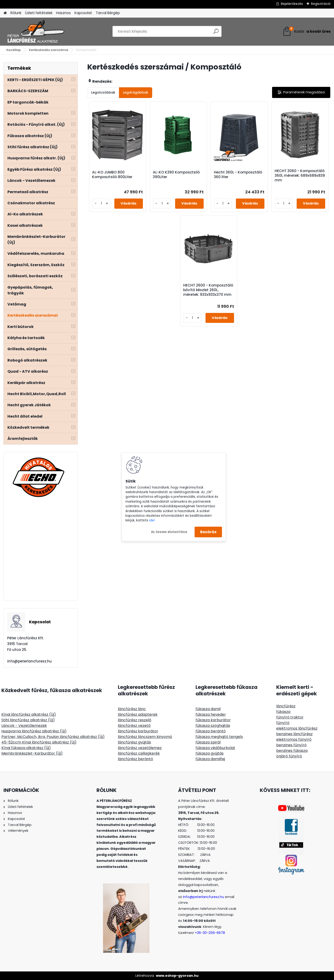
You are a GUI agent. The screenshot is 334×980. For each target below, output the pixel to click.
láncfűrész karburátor (138, 731)
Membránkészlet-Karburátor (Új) (32, 753)
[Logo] (35, 32)
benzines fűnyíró (291, 745)
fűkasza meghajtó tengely (219, 737)
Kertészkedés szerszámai (49, 50)
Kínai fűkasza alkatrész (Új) (26, 748)
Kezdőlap (14, 50)
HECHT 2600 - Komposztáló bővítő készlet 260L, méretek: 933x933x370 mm (208, 290)
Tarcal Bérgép (108, 13)
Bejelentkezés (292, 4)
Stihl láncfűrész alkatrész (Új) (28, 720)
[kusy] (101, 203)
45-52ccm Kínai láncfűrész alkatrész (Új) (39, 742)
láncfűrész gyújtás (134, 742)
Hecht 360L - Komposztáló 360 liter (238, 175)
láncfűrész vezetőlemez (140, 748)
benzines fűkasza (292, 751)
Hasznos (63, 13)
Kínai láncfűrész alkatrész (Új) (29, 714)
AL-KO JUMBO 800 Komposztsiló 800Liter (112, 175)
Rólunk (16, 13)
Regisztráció (321, 4)
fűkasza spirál (208, 742)
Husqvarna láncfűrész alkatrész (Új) (34, 731)
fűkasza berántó (211, 731)
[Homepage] (5, 13)
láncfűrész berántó (135, 759)
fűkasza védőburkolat (215, 748)
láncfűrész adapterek (138, 714)
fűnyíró (283, 723)
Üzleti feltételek (39, 13)
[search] (216, 33)
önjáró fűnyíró (289, 756)
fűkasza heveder (211, 714)
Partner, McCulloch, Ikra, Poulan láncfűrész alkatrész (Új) (53, 737)
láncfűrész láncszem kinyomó (145, 737)
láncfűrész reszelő (135, 720)
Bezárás (208, 532)
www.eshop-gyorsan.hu (177, 976)
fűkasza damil (208, 709)
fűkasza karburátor (213, 720)
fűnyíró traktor (290, 717)
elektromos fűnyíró (294, 739)
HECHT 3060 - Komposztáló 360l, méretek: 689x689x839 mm (300, 176)
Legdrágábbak (136, 92)
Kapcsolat (83, 13)
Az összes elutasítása (169, 532)
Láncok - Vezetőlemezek (24, 726)
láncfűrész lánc (132, 709)
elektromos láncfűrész (297, 728)
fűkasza (283, 712)
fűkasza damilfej (210, 759)
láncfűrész (286, 706)
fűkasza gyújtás (210, 753)
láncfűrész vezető (134, 726)
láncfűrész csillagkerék (139, 753)
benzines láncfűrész (294, 734)
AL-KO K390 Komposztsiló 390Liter (176, 175)
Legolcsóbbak (103, 92)
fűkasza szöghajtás (213, 726)
